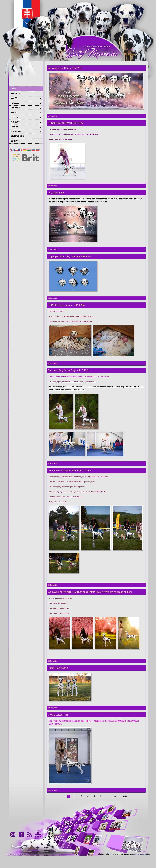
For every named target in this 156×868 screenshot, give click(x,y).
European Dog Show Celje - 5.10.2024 (68, 370)
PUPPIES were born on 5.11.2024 (66, 305)
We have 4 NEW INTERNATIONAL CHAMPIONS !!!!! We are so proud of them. (90, 592)
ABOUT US (15, 93)
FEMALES (15, 103)
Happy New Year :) (58, 668)
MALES (14, 98)
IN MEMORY (16, 132)
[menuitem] (26, 89)
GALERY (14, 127)
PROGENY (15, 122)
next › (115, 796)
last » (125, 796)
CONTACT (15, 141)
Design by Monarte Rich (141, 854)
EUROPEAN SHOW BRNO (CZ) (65, 123)
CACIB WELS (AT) (58, 715)
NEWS (13, 89)
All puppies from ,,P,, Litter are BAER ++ (69, 256)
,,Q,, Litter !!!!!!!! (56, 193)
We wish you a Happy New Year (65, 68)
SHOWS (14, 112)
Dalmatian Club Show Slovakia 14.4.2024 (70, 470)
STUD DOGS (16, 108)
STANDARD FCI (17, 136)
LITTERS (14, 117)
